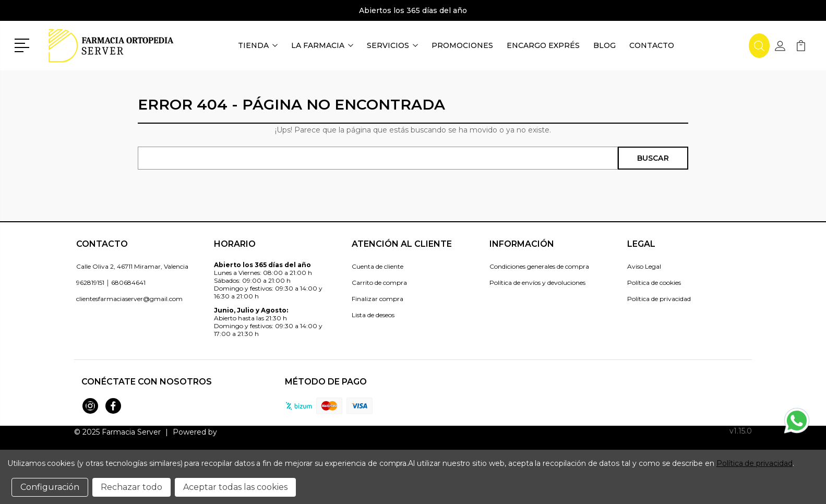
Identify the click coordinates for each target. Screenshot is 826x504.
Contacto (652, 45)
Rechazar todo (131, 487)
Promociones (462, 45)
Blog (604, 45)
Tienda (258, 45)
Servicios (392, 45)
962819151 (90, 283)
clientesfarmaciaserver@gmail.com (129, 299)
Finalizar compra (378, 299)
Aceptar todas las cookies (235, 487)
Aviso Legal (644, 266)
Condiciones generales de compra (539, 266)
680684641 (128, 283)
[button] (24, 44)
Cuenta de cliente (378, 266)
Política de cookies (654, 283)
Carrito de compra (379, 283)
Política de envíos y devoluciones (537, 283)
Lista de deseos (373, 315)
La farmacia (322, 45)
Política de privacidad (659, 299)
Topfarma (236, 432)
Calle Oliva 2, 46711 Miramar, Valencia (132, 266)
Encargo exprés (543, 45)
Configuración (50, 487)
